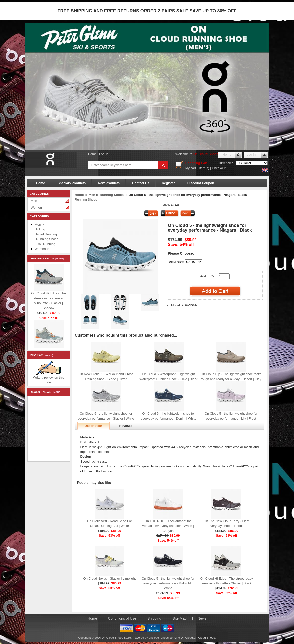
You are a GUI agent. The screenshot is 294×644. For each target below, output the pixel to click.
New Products (109, 183)
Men (34, 201)
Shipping (154, 618)
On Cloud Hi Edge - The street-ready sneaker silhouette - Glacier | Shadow (49, 299)
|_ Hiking (38, 229)
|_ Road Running (44, 234)
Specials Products (72, 183)
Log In (104, 154)
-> (39, 225)
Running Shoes (112, 195)
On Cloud (187, 637)
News (202, 618)
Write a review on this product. (48, 378)
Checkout (219, 168)
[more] (59, 259)
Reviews (126, 426)
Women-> (42, 249)
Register (168, 183)
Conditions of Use (122, 618)
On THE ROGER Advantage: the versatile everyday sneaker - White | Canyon (168, 526)
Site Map (179, 618)
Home (92, 154)
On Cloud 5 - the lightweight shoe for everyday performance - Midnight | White (168, 583)
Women (37, 208)
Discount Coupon (201, 183)
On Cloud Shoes (204, 637)
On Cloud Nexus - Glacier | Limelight (110, 578)
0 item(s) (203, 168)
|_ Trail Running (43, 244)
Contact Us (141, 183)
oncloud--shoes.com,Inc (164, 637)
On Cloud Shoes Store (210, 154)
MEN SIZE (176, 262)
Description (94, 426)
